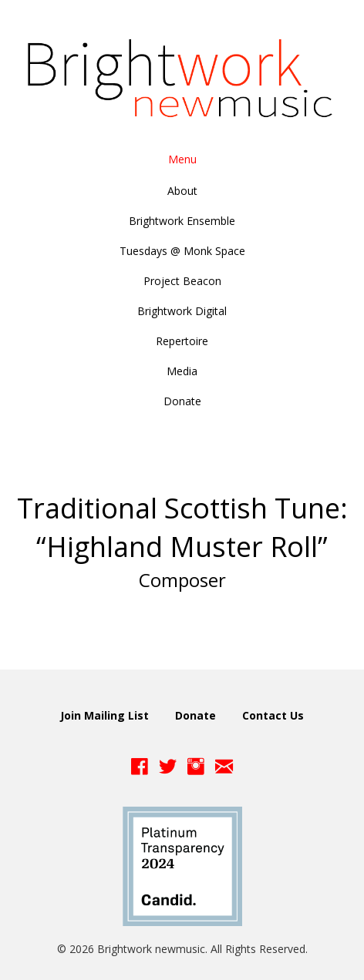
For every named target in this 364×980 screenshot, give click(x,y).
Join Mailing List (104, 715)
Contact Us (273, 715)
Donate (195, 715)
